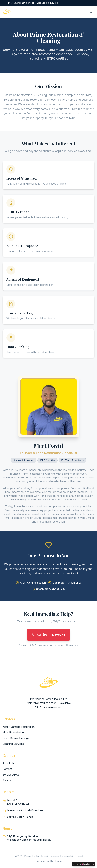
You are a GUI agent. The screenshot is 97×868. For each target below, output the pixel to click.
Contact (7, 769)
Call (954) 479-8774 (48, 635)
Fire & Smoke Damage (16, 738)
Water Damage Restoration (19, 727)
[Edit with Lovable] (82, 864)
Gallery (7, 780)
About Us (8, 763)
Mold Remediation (13, 732)
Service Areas (11, 775)
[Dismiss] (93, 864)
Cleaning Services (13, 744)
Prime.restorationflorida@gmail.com (25, 810)
